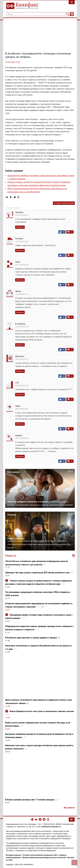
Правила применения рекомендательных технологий (44, 858)
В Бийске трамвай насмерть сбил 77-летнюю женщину (30, 800)
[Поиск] (67, 14)
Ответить (20, 227)
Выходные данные (14, 855)
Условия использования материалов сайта (40, 855)
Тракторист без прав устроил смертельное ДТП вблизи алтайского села (37, 573)
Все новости (69, 808)
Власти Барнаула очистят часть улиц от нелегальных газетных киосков (42, 711)
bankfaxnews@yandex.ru (51, 827)
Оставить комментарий (64, 203)
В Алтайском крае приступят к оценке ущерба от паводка (31, 638)
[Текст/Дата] (72, 14)
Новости (11, 556)
